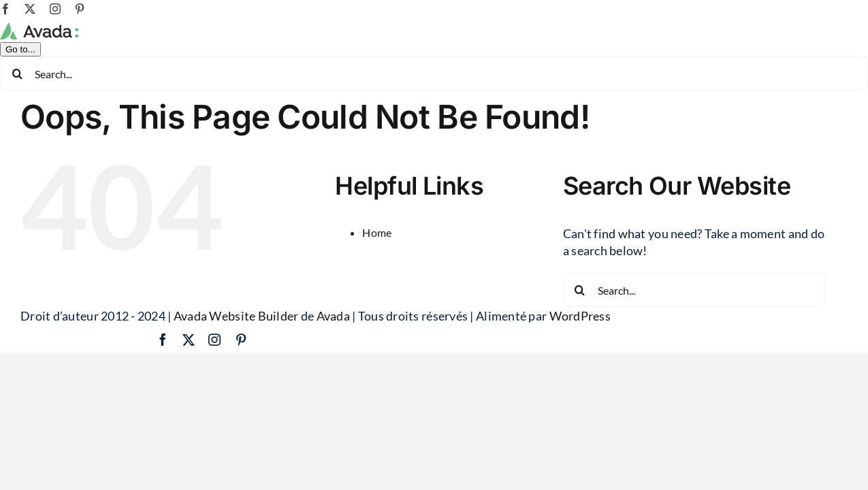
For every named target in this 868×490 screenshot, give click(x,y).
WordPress (580, 316)
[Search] (17, 73)
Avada (333, 316)
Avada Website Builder (236, 316)
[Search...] (434, 73)
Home (377, 232)
